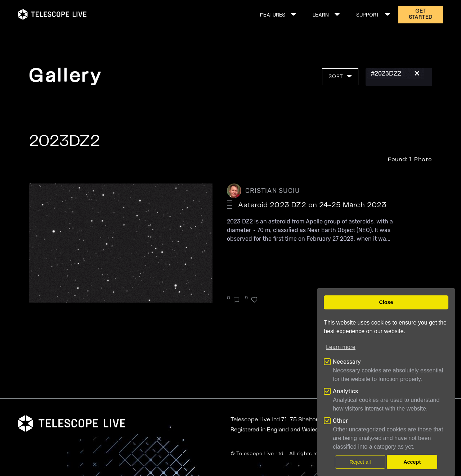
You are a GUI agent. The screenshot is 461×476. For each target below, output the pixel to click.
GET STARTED (421, 14)
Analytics (345, 391)
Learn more (341, 347)
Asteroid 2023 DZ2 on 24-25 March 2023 (312, 205)
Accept (412, 462)
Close (386, 302)
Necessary (347, 362)
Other (340, 421)
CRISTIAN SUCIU (273, 191)
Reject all (360, 462)
